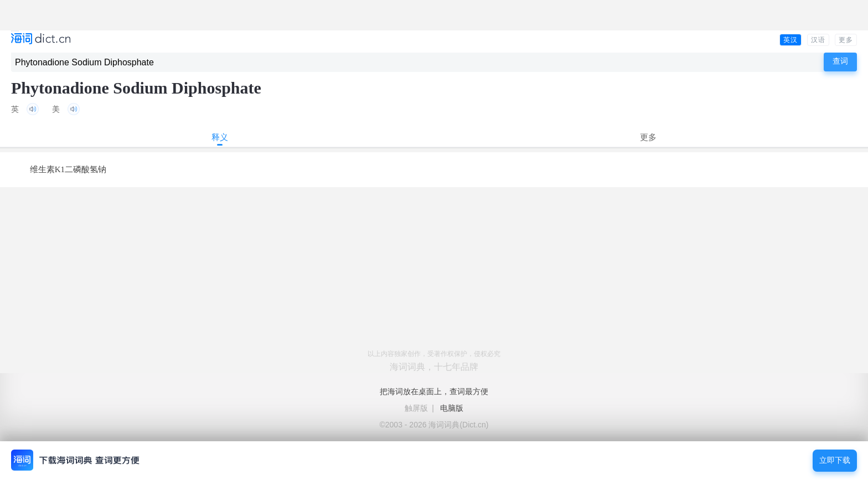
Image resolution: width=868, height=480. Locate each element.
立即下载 (835, 460)
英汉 (790, 40)
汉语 (818, 40)
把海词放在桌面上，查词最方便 (434, 391)
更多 (846, 40)
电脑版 (452, 408)
